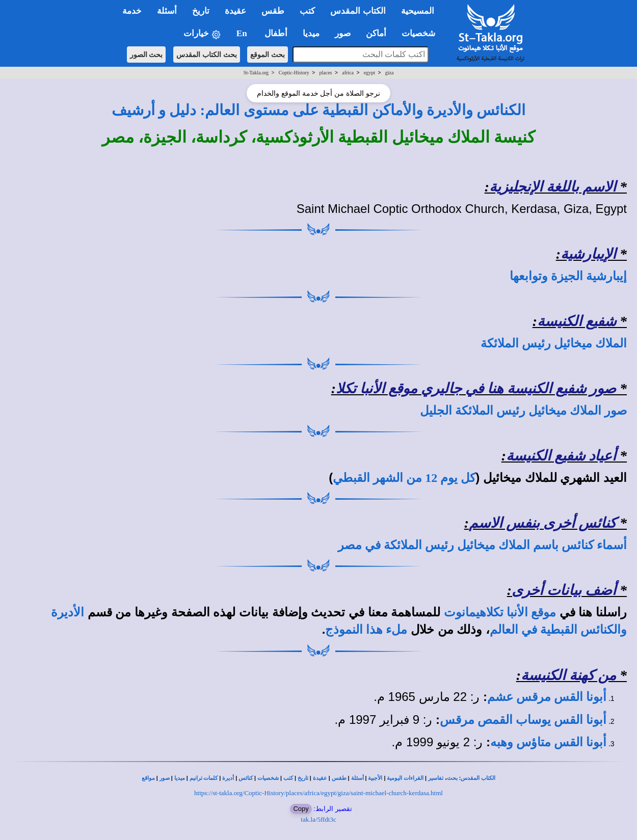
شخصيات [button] (422, 33)
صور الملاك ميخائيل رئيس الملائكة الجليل (523, 411)
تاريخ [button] (201, 11)
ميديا (180, 778)
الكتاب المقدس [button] (358, 11)
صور (165, 778)
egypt (369, 73)
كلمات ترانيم (204, 778)
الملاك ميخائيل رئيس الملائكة (554, 343)
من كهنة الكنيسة (568, 675)
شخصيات (268, 778)
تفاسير (436, 778)
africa (348, 73)
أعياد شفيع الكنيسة (561, 456)
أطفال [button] (276, 33)
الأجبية (375, 778)
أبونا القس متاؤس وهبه (548, 742)
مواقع (148, 778)
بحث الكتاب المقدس (207, 55)
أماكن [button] (376, 33)
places (326, 73)
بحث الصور (147, 55)
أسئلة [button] (167, 11)
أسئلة (357, 778)
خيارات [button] (202, 34)
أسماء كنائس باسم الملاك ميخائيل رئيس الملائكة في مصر (482, 545)
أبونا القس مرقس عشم (547, 697)
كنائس (246, 778)
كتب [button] (307, 11)
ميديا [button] (311, 33)
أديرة (228, 778)
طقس (339, 778)
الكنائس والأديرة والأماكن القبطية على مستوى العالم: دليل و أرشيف (319, 110)
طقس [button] (273, 11)
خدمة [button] (132, 11)
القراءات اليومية (405, 778)
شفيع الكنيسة (577, 321)
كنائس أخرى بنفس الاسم (542, 523)
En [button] (243, 33)
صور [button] (343, 33)
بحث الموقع (268, 55)
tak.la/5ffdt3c (318, 819)
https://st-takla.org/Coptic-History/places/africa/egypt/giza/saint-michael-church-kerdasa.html (319, 793)
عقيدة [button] (235, 11)
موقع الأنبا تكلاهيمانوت (500, 612)
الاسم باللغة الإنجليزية (553, 187)
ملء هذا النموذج (366, 630)
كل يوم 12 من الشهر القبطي (404, 478)
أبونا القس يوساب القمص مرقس (523, 720)
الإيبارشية (588, 254)
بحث (452, 778)
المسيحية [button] (418, 11)
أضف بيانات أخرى (564, 590)
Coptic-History (294, 73)
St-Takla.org (256, 73)
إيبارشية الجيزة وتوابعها (568, 276)
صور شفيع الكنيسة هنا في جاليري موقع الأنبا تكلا (476, 388)
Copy (301, 809)
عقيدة (320, 778)
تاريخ (303, 778)
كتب (288, 778)
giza (390, 73)
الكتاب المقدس (478, 778)
